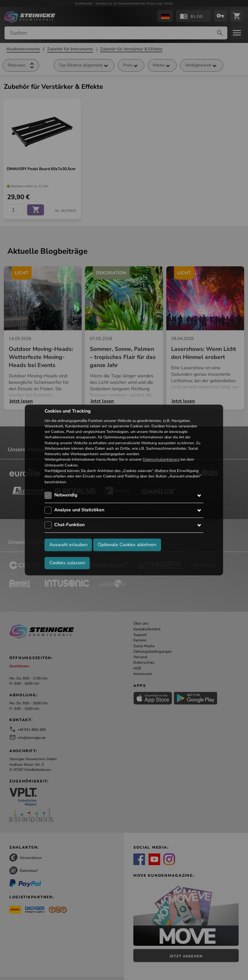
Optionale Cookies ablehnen (127, 545)
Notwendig (66, 495)
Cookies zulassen (67, 563)
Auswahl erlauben (68, 545)
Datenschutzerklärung (161, 460)
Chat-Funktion (69, 525)
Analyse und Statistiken (79, 510)
